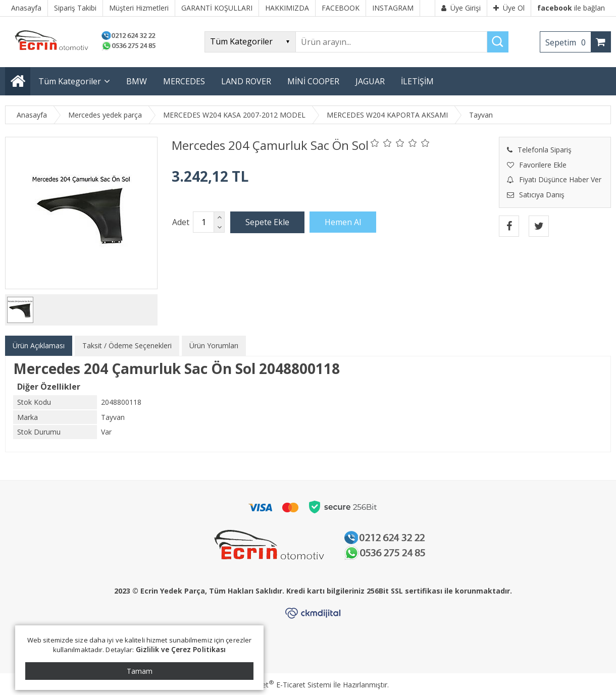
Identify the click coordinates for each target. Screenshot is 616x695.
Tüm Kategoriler (70, 81)
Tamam (140, 671)
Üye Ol (509, 8)
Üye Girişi (461, 8)
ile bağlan (571, 8)
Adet (181, 222)
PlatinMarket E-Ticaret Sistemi (279, 685)
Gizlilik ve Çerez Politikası (181, 649)
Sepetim (568, 42)
